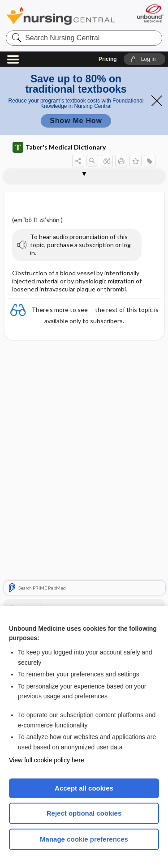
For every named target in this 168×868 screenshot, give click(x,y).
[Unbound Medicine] (150, 13)
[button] (144, 59)
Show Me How (76, 121)
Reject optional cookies (84, 813)
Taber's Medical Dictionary (59, 147)
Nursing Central (60, 15)
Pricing (108, 59)
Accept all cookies (84, 788)
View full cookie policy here (47, 760)
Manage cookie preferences (84, 839)
